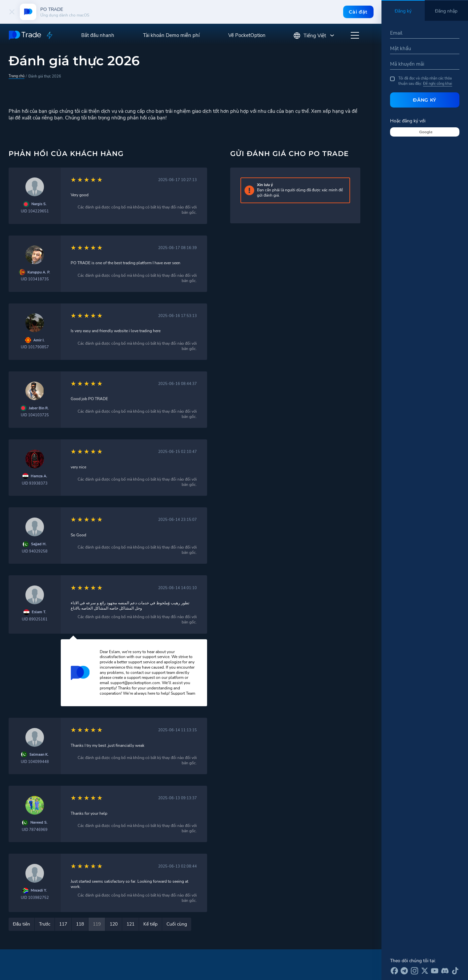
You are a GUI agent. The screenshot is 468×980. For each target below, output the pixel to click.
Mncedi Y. (39, 890)
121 (130, 924)
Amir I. (39, 340)
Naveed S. (39, 822)
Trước (45, 924)
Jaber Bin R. (39, 408)
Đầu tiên (21, 924)
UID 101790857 (35, 347)
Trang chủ (17, 76)
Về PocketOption (247, 35)
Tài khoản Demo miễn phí (171, 35)
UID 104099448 (35, 762)
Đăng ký (425, 100)
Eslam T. (39, 612)
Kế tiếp (150, 924)
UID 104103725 (35, 415)
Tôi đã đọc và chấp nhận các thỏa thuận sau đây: (421, 81)
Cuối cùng (177, 924)
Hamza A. (39, 476)
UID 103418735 (35, 279)
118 (80, 924)
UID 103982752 (35, 898)
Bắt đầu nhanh (98, 35)
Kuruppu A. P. (39, 272)
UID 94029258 (35, 551)
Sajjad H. (39, 544)
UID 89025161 (35, 619)
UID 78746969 (35, 830)
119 (97, 924)
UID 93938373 (35, 483)
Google (426, 132)
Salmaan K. (39, 755)
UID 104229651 (35, 211)
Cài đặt (358, 12)
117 (63, 924)
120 (114, 924)
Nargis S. (39, 204)
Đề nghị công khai (438, 83)
